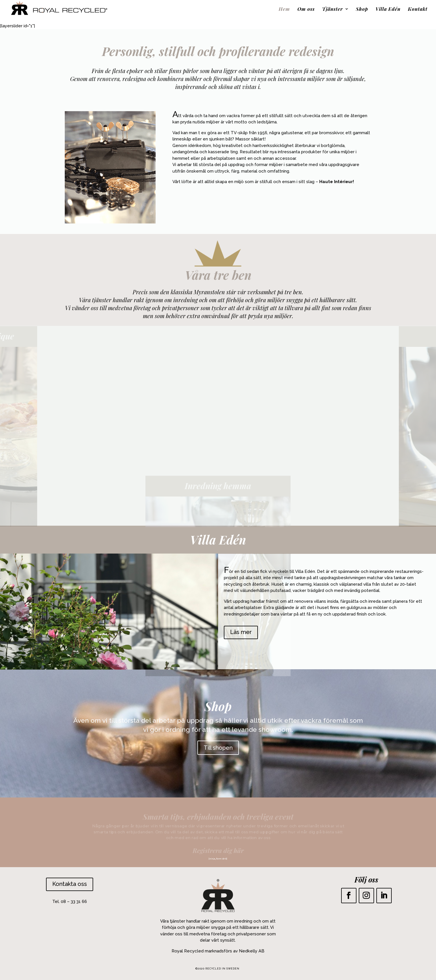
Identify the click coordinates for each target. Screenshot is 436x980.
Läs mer (241, 632)
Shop (362, 9)
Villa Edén (388, 9)
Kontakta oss (70, 884)
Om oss (306, 9)
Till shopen (218, 748)
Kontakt (418, 9)
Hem (284, 9)
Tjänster (332, 9)
